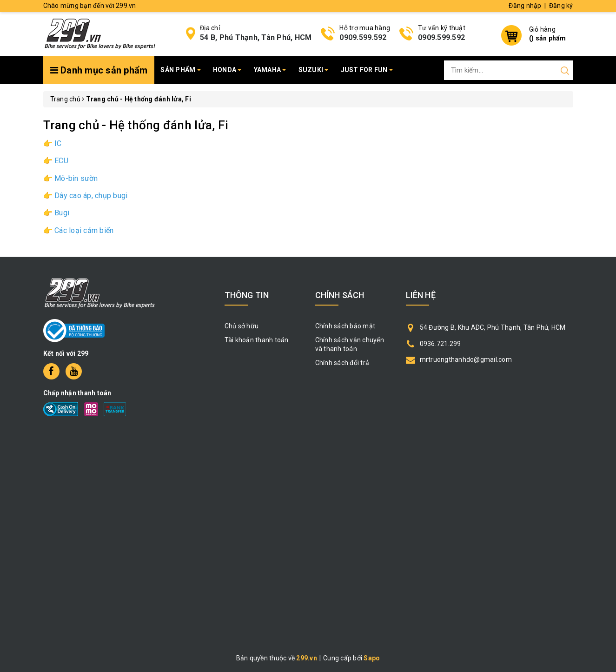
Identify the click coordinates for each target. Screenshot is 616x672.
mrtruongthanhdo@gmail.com (466, 359)
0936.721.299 (440, 344)
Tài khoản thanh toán (257, 340)
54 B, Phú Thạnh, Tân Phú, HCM (256, 37)
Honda (227, 70)
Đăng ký (561, 6)
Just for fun (367, 70)
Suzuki (314, 70)
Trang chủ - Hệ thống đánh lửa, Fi (136, 125)
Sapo (372, 658)
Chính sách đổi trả (342, 363)
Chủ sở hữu (242, 326)
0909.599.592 (363, 37)
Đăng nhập (525, 6)
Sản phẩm (181, 70)
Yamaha (270, 70)
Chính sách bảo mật (345, 326)
